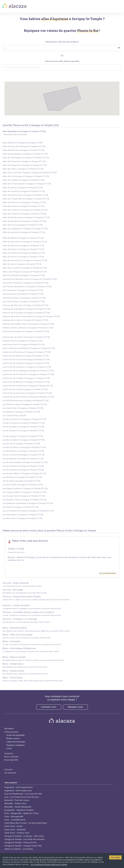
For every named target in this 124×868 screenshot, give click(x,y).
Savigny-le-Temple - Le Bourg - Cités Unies (24, 836)
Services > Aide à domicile (16, 583)
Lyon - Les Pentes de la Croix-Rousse (22, 797)
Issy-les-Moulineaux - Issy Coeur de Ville (23, 794)
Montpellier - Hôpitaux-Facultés (19, 810)
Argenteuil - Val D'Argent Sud (18, 790)
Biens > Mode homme (13, 671)
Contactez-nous (49, 707)
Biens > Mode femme (13, 664)
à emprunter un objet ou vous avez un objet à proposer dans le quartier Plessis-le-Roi (36, 600)
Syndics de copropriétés (15, 735)
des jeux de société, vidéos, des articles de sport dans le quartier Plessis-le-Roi (33, 681)
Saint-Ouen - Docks (13, 826)
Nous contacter (11, 757)
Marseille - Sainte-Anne (15, 803)
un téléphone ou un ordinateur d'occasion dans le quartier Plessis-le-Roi (31, 651)
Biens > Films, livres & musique (18, 635)
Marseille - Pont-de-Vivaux (17, 800)
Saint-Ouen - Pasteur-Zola (17, 833)
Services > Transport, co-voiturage (20, 619)
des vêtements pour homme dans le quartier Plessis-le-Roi (25, 674)
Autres (9, 748)
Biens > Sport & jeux (13, 678)
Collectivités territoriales (16, 742)
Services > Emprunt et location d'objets (22, 596)
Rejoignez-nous (75, 707)
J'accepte (115, 857)
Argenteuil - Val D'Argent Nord (18, 787)
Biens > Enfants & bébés (15, 628)
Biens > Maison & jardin (14, 657)
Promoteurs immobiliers (15, 745)
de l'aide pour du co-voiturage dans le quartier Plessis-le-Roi (26, 622)
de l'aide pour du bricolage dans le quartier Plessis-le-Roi (25, 593)
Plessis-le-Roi (64, 531)
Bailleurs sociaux (13, 738)
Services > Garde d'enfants (16, 605)
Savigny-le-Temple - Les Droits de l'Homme (24, 839)
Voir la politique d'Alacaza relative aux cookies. (49, 864)
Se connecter (10, 773)
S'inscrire (9, 769)
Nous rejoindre (11, 760)
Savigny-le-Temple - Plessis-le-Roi (20, 842)
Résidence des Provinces (15, 134)
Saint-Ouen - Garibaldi (15, 829)
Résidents (9, 728)
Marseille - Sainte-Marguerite (18, 807)
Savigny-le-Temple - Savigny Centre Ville (23, 846)
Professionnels (11, 732)
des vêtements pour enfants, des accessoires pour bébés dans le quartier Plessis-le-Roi (36, 631)
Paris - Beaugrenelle (14, 816)
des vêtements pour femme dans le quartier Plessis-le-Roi (25, 667)
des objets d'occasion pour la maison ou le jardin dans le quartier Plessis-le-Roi (33, 660)
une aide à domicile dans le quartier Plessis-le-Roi (22, 586)
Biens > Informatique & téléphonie (19, 648)
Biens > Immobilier (12, 641)
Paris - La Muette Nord (15, 820)
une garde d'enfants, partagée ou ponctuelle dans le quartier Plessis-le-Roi (32, 609)
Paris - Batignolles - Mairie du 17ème (22, 813)
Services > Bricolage (13, 590)
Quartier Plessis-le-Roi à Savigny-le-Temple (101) (31, 125)
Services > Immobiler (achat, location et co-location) (28, 612)
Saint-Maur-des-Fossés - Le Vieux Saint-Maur (26, 823)
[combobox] (62, 67)
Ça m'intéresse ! (108, 573)
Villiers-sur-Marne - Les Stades (19, 849)
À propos (9, 753)
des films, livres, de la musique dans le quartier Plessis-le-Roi (26, 638)
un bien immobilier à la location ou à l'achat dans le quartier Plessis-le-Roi (32, 615)
